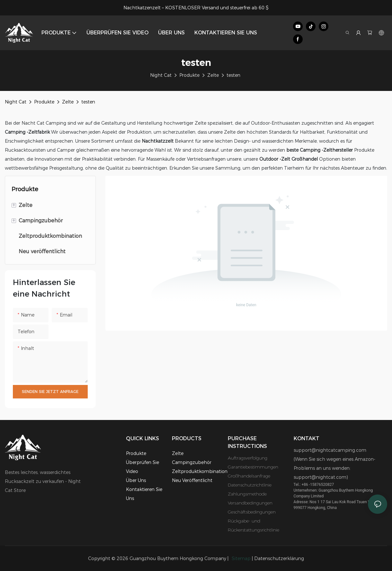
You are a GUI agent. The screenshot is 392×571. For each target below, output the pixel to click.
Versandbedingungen (250, 503)
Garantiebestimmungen (253, 467)
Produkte (189, 75)
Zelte (213, 75)
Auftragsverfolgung (248, 458)
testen (233, 75)
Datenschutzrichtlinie (250, 485)
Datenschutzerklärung (279, 558)
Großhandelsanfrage (249, 476)
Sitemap (241, 558)
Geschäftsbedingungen (252, 512)
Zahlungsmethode (247, 494)
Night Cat (161, 75)
